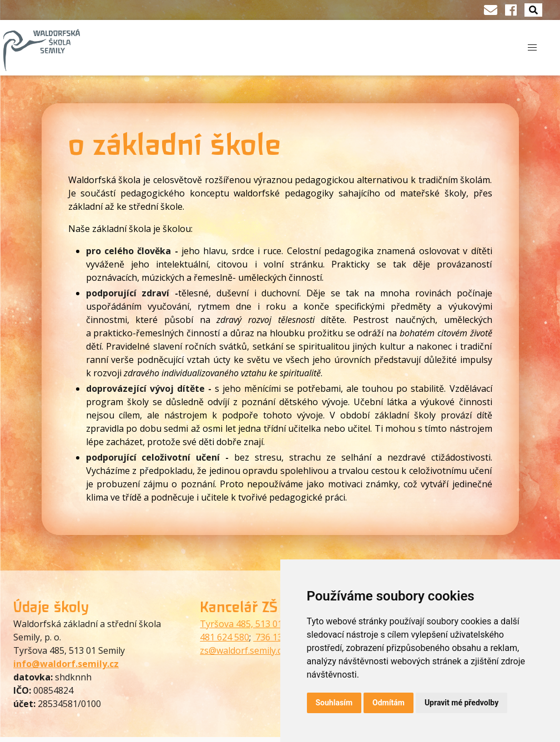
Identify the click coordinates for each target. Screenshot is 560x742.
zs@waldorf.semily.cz (243, 650)
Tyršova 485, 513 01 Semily (256, 624)
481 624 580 (224, 637)
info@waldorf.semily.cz (66, 664)
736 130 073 (279, 637)
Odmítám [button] (389, 703)
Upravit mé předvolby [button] (461, 703)
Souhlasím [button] (334, 703)
